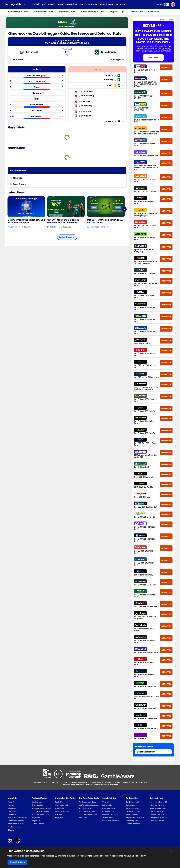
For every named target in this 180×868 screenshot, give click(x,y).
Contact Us (12, 808)
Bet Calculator (106, 4)
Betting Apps (130, 805)
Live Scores (153, 12)
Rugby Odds (60, 818)
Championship (37, 805)
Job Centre (83, 818)
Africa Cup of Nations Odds (41, 808)
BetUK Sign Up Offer (156, 811)
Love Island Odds (108, 808)
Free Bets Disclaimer (15, 827)
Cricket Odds (60, 808)
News (60, 4)
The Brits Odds (107, 818)
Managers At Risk (85, 808)
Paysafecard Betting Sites (135, 818)
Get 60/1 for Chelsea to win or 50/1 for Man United (105, 221)
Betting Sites (71, 4)
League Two (36, 821)
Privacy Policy (13, 811)
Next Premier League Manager (89, 805)
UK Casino (120, 4)
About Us (11, 802)
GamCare (115, 782)
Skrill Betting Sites (132, 821)
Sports (82, 4)
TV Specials (106, 802)
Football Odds (60, 802)
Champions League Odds (92, 12)
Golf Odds (59, 814)
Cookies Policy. (139, 856)
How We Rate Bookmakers (17, 818)
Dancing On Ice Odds (110, 814)
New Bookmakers (132, 814)
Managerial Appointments (88, 814)
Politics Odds (107, 805)
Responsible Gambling (16, 821)
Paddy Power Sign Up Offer (159, 802)
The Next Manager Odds (87, 802)
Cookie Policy (13, 814)
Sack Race (92, 4)
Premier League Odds (18, 12)
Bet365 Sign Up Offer (157, 805)
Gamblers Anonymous (139, 782)
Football (34, 4)
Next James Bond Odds (111, 821)
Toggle (167, 4)
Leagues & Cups (117, 12)
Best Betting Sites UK (133, 802)
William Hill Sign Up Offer (158, 808)
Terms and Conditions (16, 824)
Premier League (37, 802)
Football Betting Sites (133, 824)
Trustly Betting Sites (133, 808)
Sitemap (11, 830)
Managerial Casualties (87, 811)
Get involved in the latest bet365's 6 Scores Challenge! (26, 221)
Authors (11, 805)
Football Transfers (38, 824)
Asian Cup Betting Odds (40, 814)
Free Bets (51, 4)
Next (124, 209)
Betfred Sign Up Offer (157, 814)
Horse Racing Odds (62, 811)
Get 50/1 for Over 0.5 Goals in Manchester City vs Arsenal (63, 221)
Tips (42, 4)
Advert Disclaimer (167, 19)
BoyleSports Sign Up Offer (158, 818)
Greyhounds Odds (62, 805)
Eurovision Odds (108, 811)
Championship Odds (43, 12)
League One (36, 818)
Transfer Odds (136, 12)
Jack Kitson (15, 227)
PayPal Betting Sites (133, 811)
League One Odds (66, 12)
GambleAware (125, 782)
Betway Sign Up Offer (157, 821)
